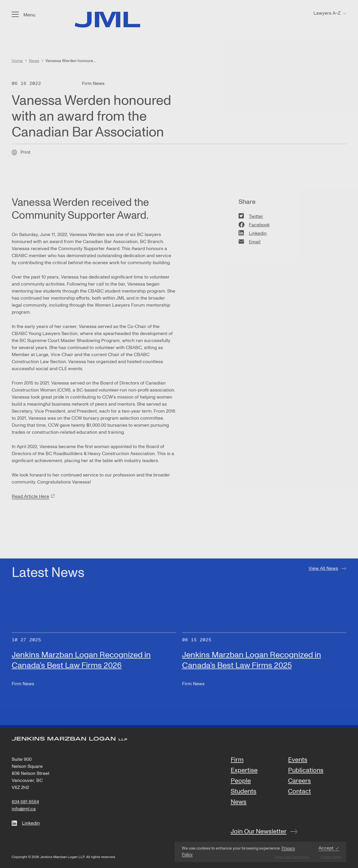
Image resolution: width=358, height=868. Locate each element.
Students (244, 792)
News (239, 802)
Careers (299, 781)
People (241, 781)
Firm (237, 760)
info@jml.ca (24, 809)
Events (298, 760)
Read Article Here (30, 496)
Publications (306, 770)
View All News (323, 568)
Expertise (244, 770)
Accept (326, 848)
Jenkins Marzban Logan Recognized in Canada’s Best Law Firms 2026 (81, 660)
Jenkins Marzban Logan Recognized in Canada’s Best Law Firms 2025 (252, 660)
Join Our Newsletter (259, 831)
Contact (299, 792)
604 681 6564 (25, 802)
